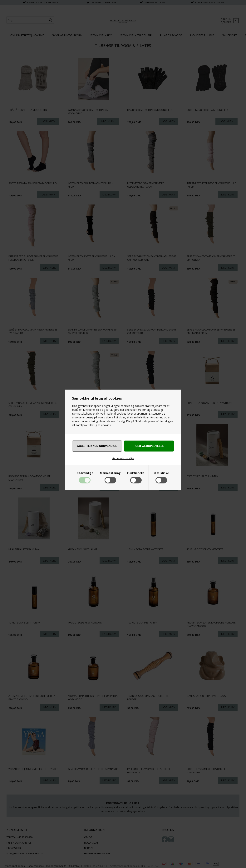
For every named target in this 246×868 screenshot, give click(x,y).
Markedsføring (110, 473)
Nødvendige (85, 473)
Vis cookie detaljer (123, 458)
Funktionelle (136, 473)
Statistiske (161, 473)
